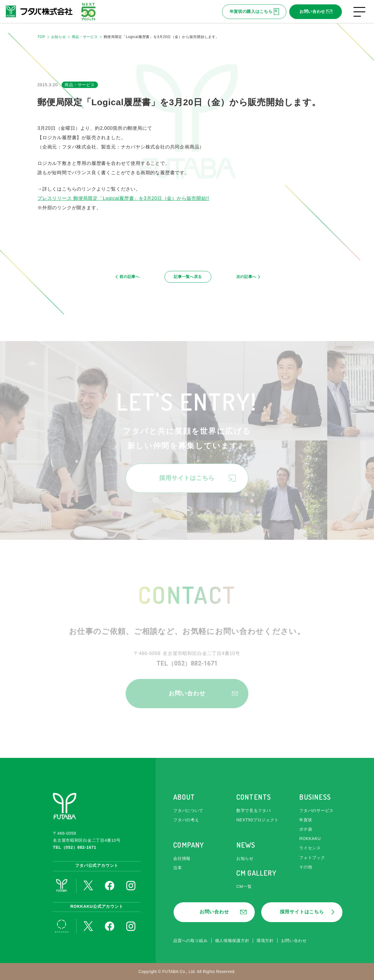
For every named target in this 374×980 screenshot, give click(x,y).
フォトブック (312, 858)
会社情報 (182, 858)
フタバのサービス (316, 810)
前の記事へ (131, 278)
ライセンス (310, 848)
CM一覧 (244, 886)
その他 (306, 867)
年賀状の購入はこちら (254, 12)
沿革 (178, 868)
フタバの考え (186, 820)
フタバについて (188, 810)
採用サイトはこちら (198, 481)
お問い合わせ (316, 11)
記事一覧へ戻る (188, 278)
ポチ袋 (306, 829)
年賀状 (306, 820)
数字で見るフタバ (254, 810)
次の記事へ (245, 278)
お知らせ (245, 858)
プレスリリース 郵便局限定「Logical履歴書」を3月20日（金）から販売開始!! (123, 198)
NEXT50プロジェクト (258, 820)
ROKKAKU (310, 839)
